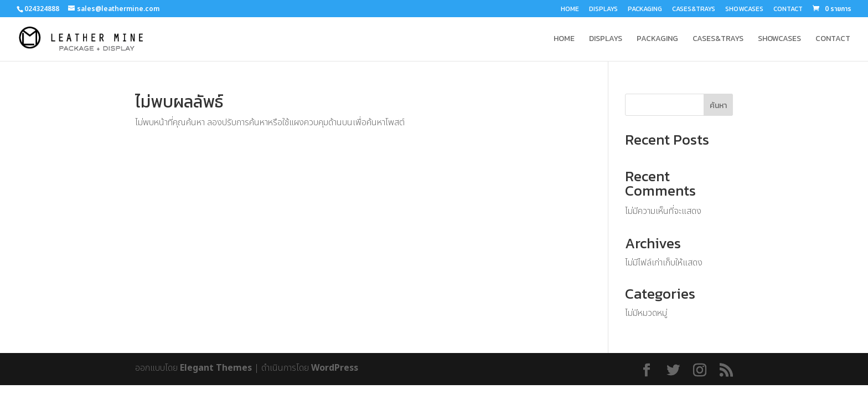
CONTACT (788, 10)
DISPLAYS (603, 10)
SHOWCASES (744, 10)
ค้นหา (718, 106)
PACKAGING (645, 10)
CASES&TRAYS (694, 10)
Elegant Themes (216, 368)
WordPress (335, 368)
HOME (570, 10)
